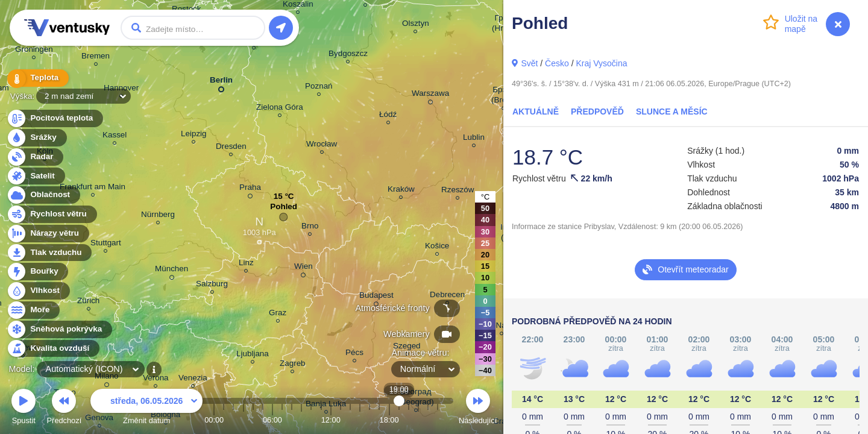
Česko (557, 63)
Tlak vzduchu (49, 253)
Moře (33, 310)
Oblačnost (43, 195)
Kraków (401, 191)
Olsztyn (416, 25)
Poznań (319, 88)
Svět (529, 63)
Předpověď (597, 112)
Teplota (37, 78)
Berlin (221, 82)
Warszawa (430, 95)
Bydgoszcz (348, 55)
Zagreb (293, 365)
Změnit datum (146, 408)
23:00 (438, 420)
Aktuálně (536, 112)
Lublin (474, 139)
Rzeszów (458, 191)
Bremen (96, 58)
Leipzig (194, 135)
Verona (156, 379)
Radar (35, 157)
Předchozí (64, 408)
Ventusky (65, 28)
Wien (303, 268)
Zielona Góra (280, 109)
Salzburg (212, 285)
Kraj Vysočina (601, 63)
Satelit (36, 176)
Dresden (231, 148)
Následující (478, 408)
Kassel (115, 137)
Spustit (24, 408)
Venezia (193, 379)
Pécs (354, 354)
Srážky (36, 138)
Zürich (88, 302)
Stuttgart (106, 244)
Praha (250, 189)
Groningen (34, 51)
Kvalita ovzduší (53, 349)
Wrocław (322, 146)
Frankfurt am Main (93, 188)
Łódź (388, 116)
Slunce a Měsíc (672, 112)
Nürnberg (158, 216)
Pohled (284, 209)
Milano (107, 378)
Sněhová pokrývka (59, 329)
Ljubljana (253, 355)
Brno (310, 228)
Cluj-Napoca (502, 327)
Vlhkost (38, 291)
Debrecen (447, 296)
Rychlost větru (52, 214)
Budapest (376, 297)
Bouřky (37, 272)
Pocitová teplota (55, 118)
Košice (437, 247)
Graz (278, 314)
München (171, 271)
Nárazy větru (48, 234)
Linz (246, 264)
